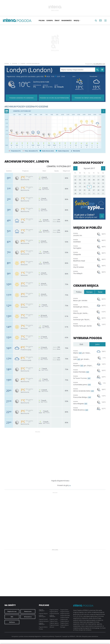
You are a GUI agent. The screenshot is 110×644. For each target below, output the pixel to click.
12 (89, 183)
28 (85, 176)
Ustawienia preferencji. (48, 636)
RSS (12, 617)
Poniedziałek (93, 76)
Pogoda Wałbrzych (42, 624)
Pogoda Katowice (44, 621)
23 (75, 190)
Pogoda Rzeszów (54, 613)
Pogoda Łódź (64, 619)
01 (103, 176)
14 (98, 183)
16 (75, 187)
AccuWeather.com (99, 64)
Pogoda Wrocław (65, 615)
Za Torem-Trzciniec (84, 377)
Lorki (84, 358)
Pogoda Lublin (54, 619)
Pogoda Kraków (65, 617)
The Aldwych (84, 272)
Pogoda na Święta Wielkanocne (88, 98)
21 (98, 187)
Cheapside (84, 253)
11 (85, 183)
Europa (50, 20)
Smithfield (84, 241)
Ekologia (63, 627)
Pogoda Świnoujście (42, 616)
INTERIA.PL (73, 636)
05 (89, 180)
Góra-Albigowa (84, 403)
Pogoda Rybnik (65, 621)
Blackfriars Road (84, 260)
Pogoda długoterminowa (60, 481)
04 (85, 180)
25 (85, 190)
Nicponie (84, 365)
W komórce (28, 617)
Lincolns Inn (84, 234)
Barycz (84, 299)
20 (94, 187)
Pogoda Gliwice (43, 627)
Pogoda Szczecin (65, 613)
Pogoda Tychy (54, 621)
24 (80, 190)
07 (98, 180)
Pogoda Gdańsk (54, 610)
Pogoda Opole (64, 623)
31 (98, 176)
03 (80, 180)
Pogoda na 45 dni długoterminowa (54, 98)
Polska (42, 20)
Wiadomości (67, 20)
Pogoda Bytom (65, 625)
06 (94, 180)
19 (89, 187)
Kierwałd (84, 306)
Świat (57, 20)
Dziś (81, 344)
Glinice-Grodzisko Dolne (84, 390)
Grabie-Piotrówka (84, 371)
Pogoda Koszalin (54, 625)
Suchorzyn (84, 318)
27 (80, 176)
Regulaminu (38, 636)
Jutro (74, 76)
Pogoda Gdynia (43, 613)
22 (103, 187)
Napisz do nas (12, 611)
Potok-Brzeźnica (84, 409)
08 (103, 180)
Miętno (84, 352)
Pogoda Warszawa (52, 616)
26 (75, 176)
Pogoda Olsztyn (65, 612)
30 (94, 176)
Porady (41, 629)
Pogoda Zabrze (54, 612)
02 (75, 180)
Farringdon (84, 247)
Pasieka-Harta (84, 325)
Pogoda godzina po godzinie (21, 98)
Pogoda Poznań (43, 619)
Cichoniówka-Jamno (84, 384)
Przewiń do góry (63, 485)
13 (94, 183)
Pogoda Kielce (64, 610)
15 (103, 183)
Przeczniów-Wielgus (84, 396)
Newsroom (28, 611)
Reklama (12, 622)
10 (80, 183)
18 (85, 187)
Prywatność (58, 636)
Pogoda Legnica (54, 623)
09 (75, 183)
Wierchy (84, 312)
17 (80, 187)
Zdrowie (52, 627)
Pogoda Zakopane (42, 610)
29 (89, 176)
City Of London (84, 266)
